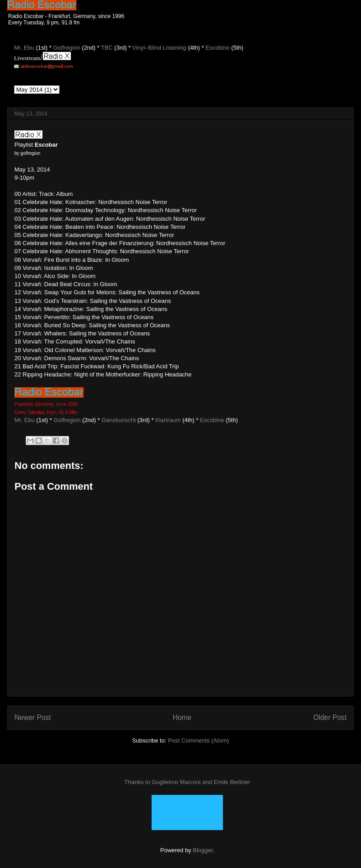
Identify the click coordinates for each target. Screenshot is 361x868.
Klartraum (168, 420)
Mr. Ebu (25, 420)
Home (182, 717)
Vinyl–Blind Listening (159, 48)
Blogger (203, 850)
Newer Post (33, 717)
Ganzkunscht (119, 420)
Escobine (212, 420)
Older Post (330, 717)
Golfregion (67, 420)
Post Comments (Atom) (198, 740)
